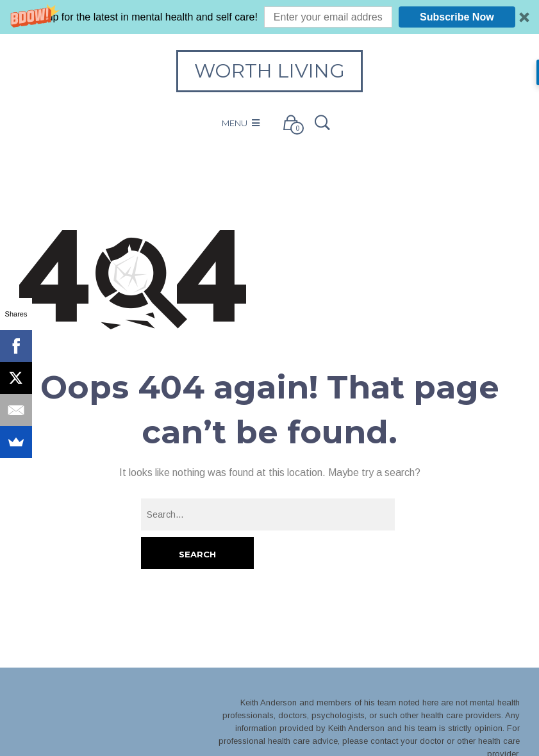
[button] (269, 17)
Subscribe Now (457, 17)
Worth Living (269, 71)
